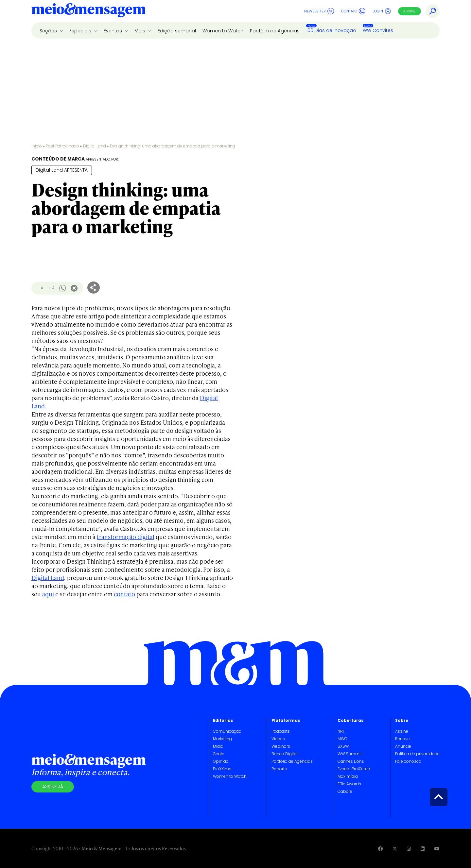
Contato (353, 11)
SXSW (343, 746)
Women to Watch (223, 31)
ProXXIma (222, 769)
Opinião (221, 761)
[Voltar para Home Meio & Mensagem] (89, 11)
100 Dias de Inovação (331, 30)
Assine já (53, 787)
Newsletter (319, 11)
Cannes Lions (351, 761)
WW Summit (350, 754)
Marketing (222, 739)
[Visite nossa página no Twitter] (395, 849)
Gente (219, 754)
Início (37, 146)
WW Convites (378, 30)
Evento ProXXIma (354, 769)
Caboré (345, 791)
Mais (140, 31)
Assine (410, 11)
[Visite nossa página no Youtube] (437, 849)
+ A (51, 288)
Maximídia (348, 776)
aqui (48, 594)
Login (382, 11)
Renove (402, 739)
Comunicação (227, 731)
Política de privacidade (417, 754)
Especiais (81, 31)
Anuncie (403, 746)
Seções (49, 31)
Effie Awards (349, 784)
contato (124, 594)
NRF (341, 731)
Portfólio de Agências (275, 31)
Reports (279, 769)
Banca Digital (285, 754)
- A (40, 288)
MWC (342, 739)
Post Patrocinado (62, 146)
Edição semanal (177, 31)
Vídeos (278, 739)
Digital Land (95, 146)
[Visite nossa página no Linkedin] (423, 849)
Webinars (281, 746)
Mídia (218, 746)
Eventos (113, 31)
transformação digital (126, 537)
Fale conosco (408, 761)
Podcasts (281, 731)
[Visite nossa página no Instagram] (409, 849)
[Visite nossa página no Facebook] (380, 849)
